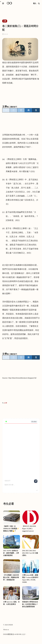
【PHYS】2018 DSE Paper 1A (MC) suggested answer (29, 529)
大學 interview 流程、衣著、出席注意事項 (11, 603)
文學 (6, 403)
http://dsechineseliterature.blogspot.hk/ (22, 378)
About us (6, 630)
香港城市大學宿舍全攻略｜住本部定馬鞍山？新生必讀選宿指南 (30, 604)
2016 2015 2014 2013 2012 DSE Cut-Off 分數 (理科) (30, 553)
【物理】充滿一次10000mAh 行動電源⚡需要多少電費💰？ (11, 529)
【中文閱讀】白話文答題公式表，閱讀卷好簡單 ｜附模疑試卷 (11, 577)
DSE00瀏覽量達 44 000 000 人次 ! (15, 634)
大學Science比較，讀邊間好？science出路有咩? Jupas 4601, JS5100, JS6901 (30, 579)
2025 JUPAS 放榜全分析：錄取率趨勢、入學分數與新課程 (11, 553)
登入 (35, 3)
